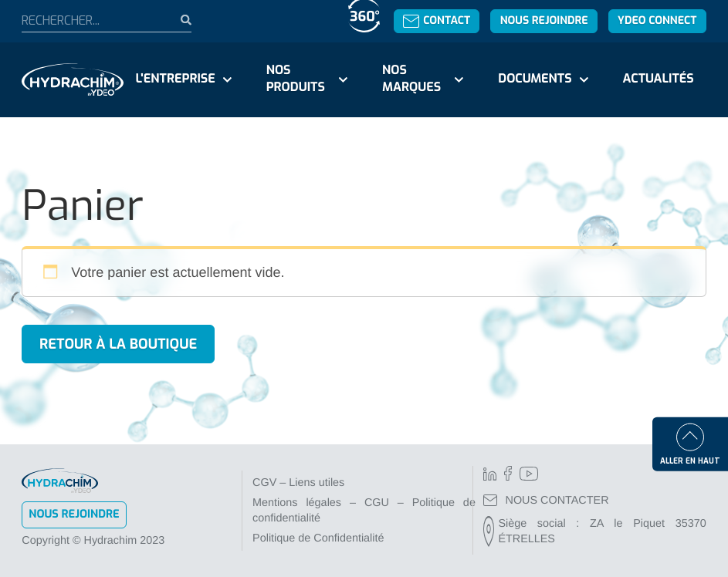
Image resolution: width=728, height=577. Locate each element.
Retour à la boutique (118, 344)
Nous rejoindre (544, 20)
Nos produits (296, 79)
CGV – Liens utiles (298, 483)
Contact (437, 20)
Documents (535, 79)
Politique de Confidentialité (318, 538)
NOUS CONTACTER (546, 501)
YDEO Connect (657, 20)
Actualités (658, 79)
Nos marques (411, 79)
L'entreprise (176, 79)
